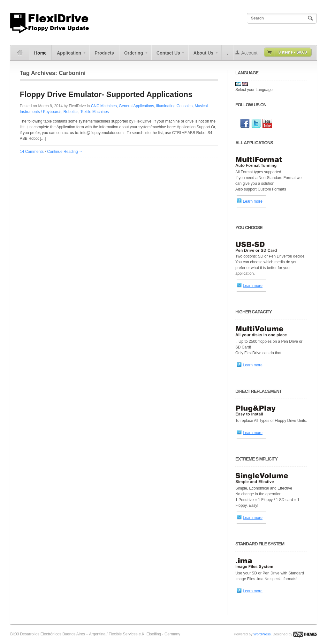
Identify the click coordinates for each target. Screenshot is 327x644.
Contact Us (168, 55)
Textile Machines (95, 112)
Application (69, 55)
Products (104, 53)
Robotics (71, 112)
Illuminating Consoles (174, 106)
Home (40, 53)
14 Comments (32, 152)
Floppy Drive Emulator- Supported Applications (106, 94)
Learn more (253, 201)
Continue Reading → (65, 152)
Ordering (134, 55)
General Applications (136, 106)
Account (250, 53)
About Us (204, 55)
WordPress (262, 634)
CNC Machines (104, 106)
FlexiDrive (77, 106)
